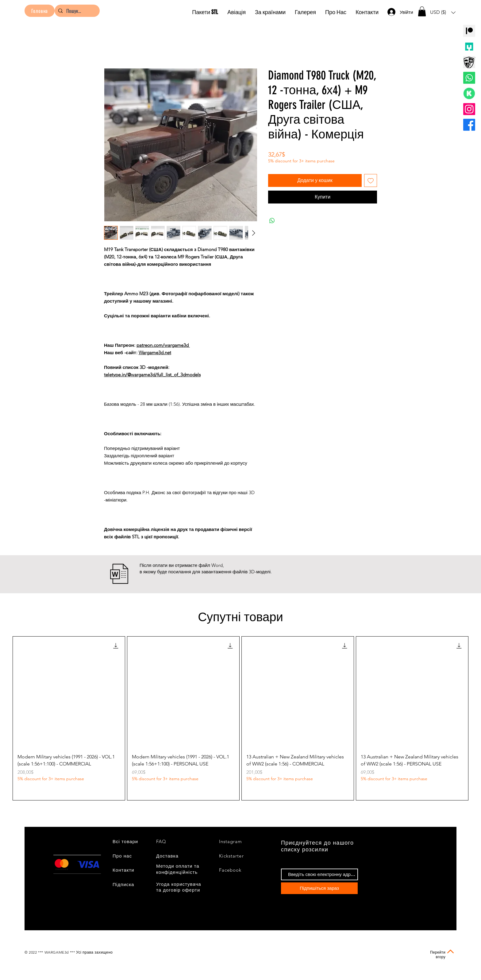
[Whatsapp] (469, 78)
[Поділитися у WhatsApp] (272, 221)
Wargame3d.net (155, 352)
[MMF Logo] (469, 46)
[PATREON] (469, 31)
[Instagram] (469, 109)
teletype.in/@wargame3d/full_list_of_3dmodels (152, 375)
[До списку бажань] (371, 180)
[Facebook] (469, 125)
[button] (422, 11)
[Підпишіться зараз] (319, 888)
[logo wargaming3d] (469, 62)
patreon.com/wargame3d (163, 345)
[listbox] (443, 12)
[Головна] (40, 11)
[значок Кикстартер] (469, 93)
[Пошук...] (77, 11)
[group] (240, 718)
